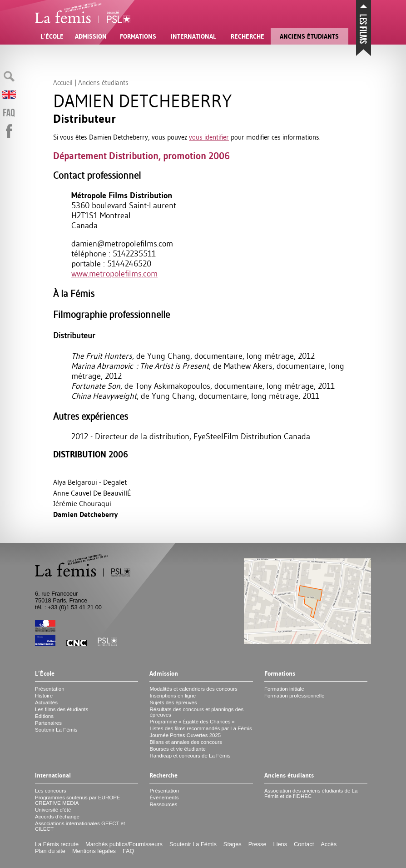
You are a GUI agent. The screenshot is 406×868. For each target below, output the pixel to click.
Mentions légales (94, 851)
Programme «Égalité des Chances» (192, 722)
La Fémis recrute (57, 844)
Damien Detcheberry (85, 514)
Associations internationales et (80, 826)
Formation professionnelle (295, 696)
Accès (329, 844)
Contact (304, 844)
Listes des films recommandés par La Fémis (201, 728)
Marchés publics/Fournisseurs (124, 844)
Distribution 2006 (91, 454)
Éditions (44, 716)
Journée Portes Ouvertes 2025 (185, 735)
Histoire (44, 696)
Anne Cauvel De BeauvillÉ (92, 493)
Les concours (51, 791)
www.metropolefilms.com (114, 274)
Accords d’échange (57, 817)
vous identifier (209, 137)
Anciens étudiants (309, 36)
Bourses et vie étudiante (178, 749)
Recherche (248, 36)
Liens (280, 844)
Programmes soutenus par (78, 800)
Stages (233, 844)
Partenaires (48, 723)
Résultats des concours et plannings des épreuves (196, 712)
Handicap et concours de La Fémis (190, 756)
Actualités (46, 702)
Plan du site (50, 851)
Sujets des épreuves (173, 702)
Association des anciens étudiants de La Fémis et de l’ (311, 793)
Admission (91, 36)
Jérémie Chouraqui (82, 503)
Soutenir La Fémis (56, 730)
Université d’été (53, 810)
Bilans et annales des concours (186, 742)
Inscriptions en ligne (173, 696)
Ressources (163, 804)
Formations (138, 36)
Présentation (50, 689)
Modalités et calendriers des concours (193, 689)
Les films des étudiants (62, 709)
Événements (164, 798)
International (193, 36)
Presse (257, 844)
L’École (52, 36)
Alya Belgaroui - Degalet (90, 482)
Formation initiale (284, 689)
